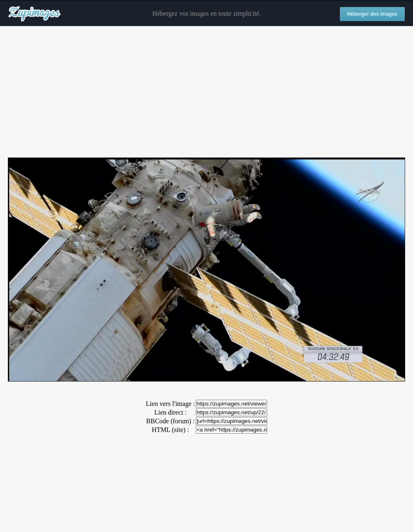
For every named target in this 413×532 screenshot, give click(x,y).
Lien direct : (170, 412)
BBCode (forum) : (170, 421)
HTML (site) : (170, 430)
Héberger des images (372, 14)
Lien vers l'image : (170, 404)
